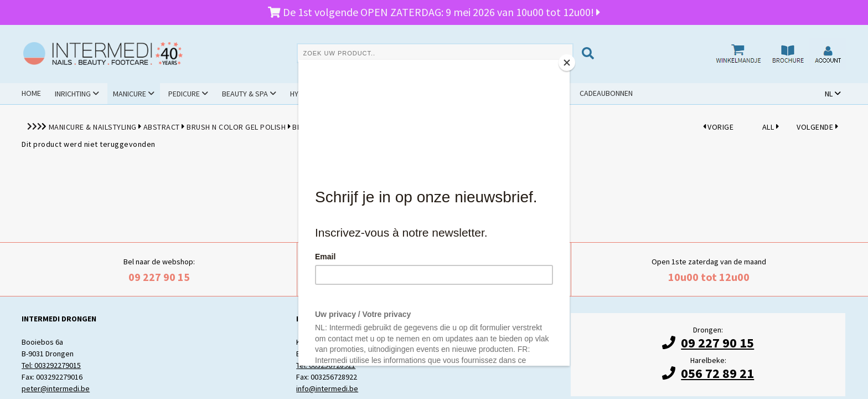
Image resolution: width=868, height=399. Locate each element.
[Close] (567, 63)
